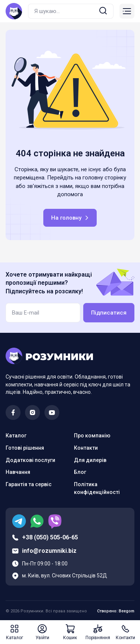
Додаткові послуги (30, 460)
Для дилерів (90, 460)
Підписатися (109, 313)
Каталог (16, 436)
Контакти (86, 448)
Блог (80, 472)
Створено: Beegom (116, 611)
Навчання (18, 472)
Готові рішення (25, 448)
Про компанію (92, 436)
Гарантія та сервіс (29, 484)
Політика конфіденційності (97, 488)
